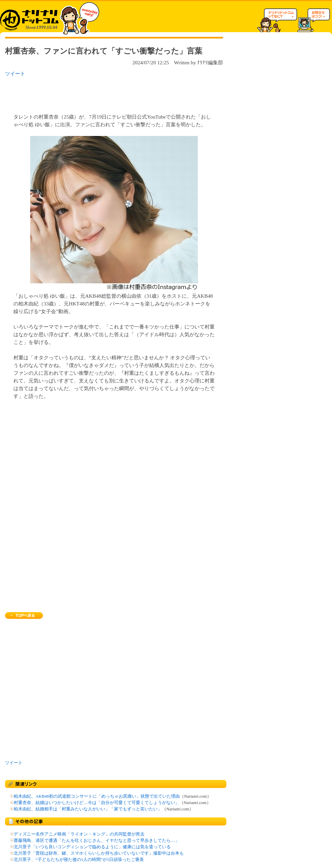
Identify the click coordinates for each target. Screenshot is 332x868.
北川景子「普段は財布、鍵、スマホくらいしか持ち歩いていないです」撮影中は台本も (99, 853)
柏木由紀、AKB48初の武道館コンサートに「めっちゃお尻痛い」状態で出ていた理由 (97, 796)
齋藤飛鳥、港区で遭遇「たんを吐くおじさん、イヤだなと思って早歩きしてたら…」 (97, 841)
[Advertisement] (92, 93)
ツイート (15, 74)
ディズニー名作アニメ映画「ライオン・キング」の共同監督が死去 (79, 834)
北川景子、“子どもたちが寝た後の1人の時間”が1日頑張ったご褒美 (79, 860)
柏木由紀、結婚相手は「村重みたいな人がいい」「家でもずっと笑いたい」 (88, 809)
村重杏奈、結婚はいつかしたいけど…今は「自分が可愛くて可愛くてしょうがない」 (97, 803)
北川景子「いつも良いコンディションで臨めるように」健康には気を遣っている (92, 847)
